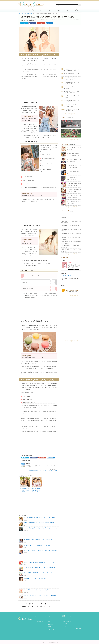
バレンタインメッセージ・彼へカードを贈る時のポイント (74, 202)
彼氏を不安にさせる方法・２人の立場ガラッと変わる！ (74, 160)
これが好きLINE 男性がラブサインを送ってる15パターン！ (71, 106)
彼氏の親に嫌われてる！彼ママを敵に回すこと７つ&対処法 (38, 540)
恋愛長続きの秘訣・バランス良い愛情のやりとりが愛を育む (74, 166)
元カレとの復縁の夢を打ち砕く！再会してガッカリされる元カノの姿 (41, 471)
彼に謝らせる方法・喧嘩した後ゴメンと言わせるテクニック (38, 573)
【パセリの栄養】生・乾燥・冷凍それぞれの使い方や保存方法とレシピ (71, 242)
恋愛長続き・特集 (65, 626)
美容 (49, 10)
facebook (33, 23)
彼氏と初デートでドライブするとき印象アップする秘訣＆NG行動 (74, 154)
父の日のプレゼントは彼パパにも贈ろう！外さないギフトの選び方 (39, 568)
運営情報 (36, 619)
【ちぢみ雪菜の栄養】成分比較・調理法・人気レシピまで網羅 (71, 222)
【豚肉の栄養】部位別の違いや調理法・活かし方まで (71, 226)
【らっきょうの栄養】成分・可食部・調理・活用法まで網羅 (71, 246)
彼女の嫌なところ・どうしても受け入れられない (35, 578)
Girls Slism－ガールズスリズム (69, 275)
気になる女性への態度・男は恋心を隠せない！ (74, 172)
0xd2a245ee (64, 218)
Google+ (41, 23)
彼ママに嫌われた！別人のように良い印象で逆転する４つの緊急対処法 (40, 550)
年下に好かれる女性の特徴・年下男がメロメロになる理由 (72, 110)
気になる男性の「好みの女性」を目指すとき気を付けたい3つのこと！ (40, 590)
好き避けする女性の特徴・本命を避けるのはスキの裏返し (71, 74)
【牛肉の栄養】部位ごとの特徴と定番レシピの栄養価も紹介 (71, 230)
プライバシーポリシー (39, 622)
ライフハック (58, 10)
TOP (22, 9)
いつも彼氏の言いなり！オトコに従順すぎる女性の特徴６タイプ (71, 92)
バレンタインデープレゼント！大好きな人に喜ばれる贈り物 (74, 196)
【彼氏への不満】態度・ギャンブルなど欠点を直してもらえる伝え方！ (40, 595)
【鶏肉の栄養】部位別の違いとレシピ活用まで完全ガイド (71, 234)
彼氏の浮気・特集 (65, 619)
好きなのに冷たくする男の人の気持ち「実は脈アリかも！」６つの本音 (40, 528)
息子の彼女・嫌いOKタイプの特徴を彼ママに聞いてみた (37, 545)
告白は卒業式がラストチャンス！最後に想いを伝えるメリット (74, 178)
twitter (24, 23)
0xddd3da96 (64, 214)
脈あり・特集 (64, 624)
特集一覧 (76, 10)
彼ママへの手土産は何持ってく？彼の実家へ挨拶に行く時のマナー (39, 523)
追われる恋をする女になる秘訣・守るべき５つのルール (71, 101)
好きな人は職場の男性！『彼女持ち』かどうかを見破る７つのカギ (71, 70)
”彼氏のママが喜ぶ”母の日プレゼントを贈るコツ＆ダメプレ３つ (39, 562)
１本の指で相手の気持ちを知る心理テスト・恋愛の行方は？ (71, 79)
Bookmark (50, 23)
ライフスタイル (31, 10)
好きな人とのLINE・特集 (66, 621)
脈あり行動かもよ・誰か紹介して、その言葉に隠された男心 (71, 83)
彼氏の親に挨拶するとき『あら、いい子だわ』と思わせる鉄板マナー (24, 490)
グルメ (67, 10)
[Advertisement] (39, 90)
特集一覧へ (79, 628)
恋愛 (40, 10)
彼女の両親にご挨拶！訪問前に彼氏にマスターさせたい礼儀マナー (37, 490)
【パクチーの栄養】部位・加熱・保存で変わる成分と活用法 (71, 238)
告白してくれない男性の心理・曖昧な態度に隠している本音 (74, 184)
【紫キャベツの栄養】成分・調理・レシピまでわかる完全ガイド (71, 250)
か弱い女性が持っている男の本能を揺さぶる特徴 (71, 97)
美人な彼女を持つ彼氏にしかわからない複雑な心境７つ (71, 88)
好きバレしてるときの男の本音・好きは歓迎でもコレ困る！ (74, 190)
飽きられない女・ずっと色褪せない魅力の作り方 (74, 148)
